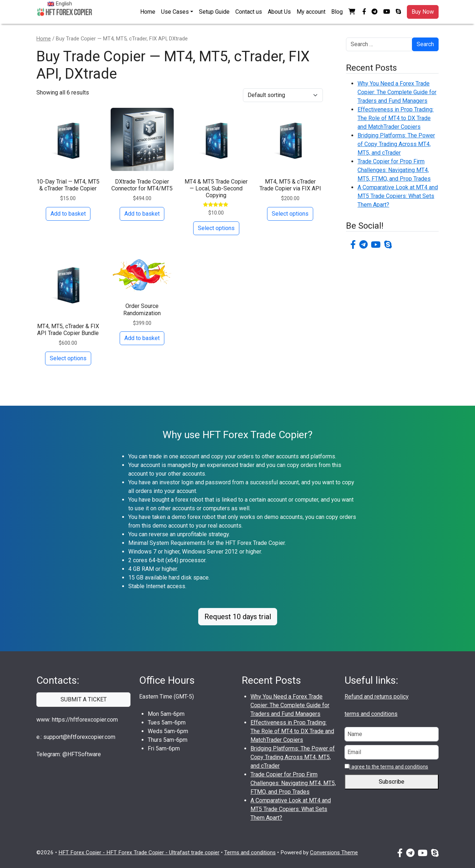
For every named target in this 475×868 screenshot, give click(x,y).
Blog (337, 12)
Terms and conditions (250, 852)
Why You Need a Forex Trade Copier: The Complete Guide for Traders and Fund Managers (397, 92)
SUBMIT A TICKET (84, 699)
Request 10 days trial (238, 617)
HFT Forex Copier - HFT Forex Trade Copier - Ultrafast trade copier (139, 852)
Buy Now (423, 12)
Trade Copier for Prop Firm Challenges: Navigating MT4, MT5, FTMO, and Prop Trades (394, 170)
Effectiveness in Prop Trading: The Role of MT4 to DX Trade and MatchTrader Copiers (396, 118)
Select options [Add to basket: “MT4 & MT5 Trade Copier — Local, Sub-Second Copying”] (216, 228)
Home (148, 12)
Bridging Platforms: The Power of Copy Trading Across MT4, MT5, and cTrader (396, 144)
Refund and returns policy (377, 697)
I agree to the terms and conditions (389, 767)
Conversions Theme (334, 852)
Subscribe (392, 782)
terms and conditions (371, 714)
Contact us (249, 12)
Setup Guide (214, 12)
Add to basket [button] (68, 214)
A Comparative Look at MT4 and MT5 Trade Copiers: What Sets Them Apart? (398, 196)
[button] (352, 12)
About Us (279, 12)
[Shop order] (283, 95)
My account (311, 12)
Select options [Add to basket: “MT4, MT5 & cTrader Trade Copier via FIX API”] (290, 214)
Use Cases (175, 12)
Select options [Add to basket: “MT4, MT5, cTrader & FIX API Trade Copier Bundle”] (68, 358)
